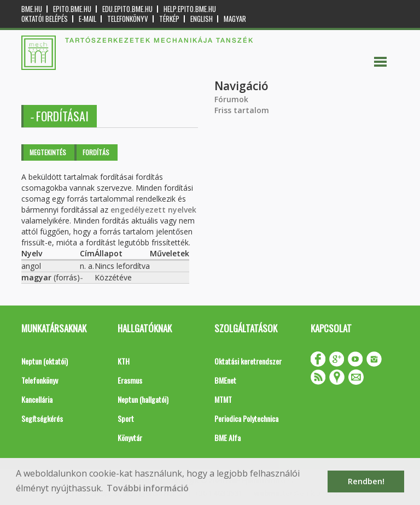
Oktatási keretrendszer (248, 361)
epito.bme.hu (72, 9)
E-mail (87, 19)
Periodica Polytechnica (246, 418)
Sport (126, 418)
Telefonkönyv (128, 19)
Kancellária (37, 399)
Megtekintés (48, 152)
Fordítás (96, 152)
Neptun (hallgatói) (143, 399)
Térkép (169, 19)
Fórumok (231, 99)
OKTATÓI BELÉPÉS (45, 19)
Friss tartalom (242, 110)
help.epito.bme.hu (190, 9)
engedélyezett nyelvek (153, 210)
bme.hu (32, 9)
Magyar (235, 19)
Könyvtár (130, 438)
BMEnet (225, 380)
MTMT (223, 399)
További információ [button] (148, 488)
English (202, 19)
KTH (124, 361)
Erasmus (130, 380)
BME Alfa (227, 438)
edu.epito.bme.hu (127, 9)
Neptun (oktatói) (45, 361)
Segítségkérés (42, 418)
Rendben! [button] (366, 481)
